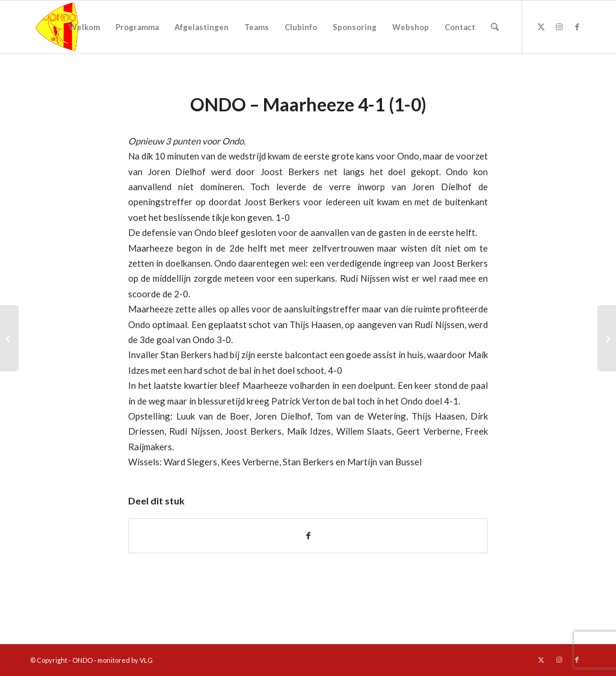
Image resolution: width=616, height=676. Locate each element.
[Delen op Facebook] (308, 536)
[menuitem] (84, 27)
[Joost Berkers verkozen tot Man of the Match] (9, 338)
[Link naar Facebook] (577, 26)
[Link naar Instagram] (559, 26)
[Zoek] (495, 27)
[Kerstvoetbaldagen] (607, 338)
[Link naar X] (541, 26)
